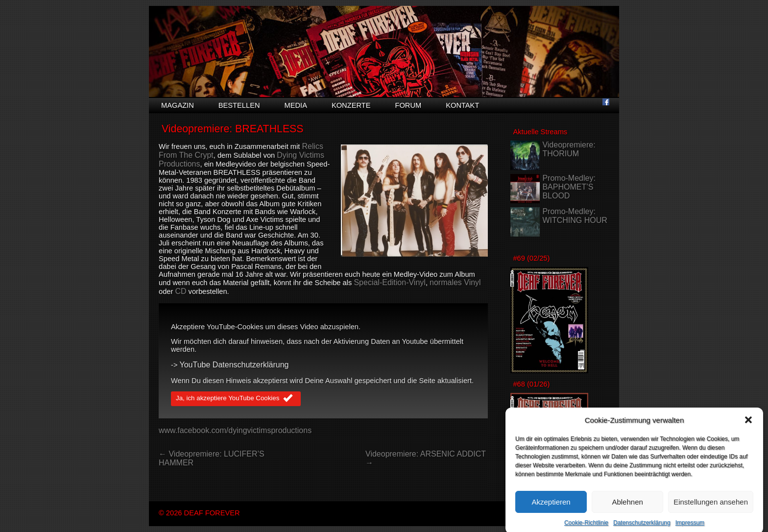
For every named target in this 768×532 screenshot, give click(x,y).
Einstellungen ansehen (711, 509)
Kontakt (462, 105)
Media (296, 105)
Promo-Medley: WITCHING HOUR (575, 216)
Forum (408, 105)
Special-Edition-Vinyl (389, 282)
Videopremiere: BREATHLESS (233, 129)
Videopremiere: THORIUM (569, 149)
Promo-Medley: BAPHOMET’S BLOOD (569, 187)
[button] (748, 427)
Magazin (178, 105)
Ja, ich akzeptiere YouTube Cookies (236, 399)
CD (180, 291)
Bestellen (239, 105)
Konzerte (351, 105)
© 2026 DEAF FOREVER (199, 513)
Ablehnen (627, 509)
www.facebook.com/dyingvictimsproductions (235, 430)
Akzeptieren (551, 509)
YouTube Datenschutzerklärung (234, 365)
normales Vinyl (455, 282)
